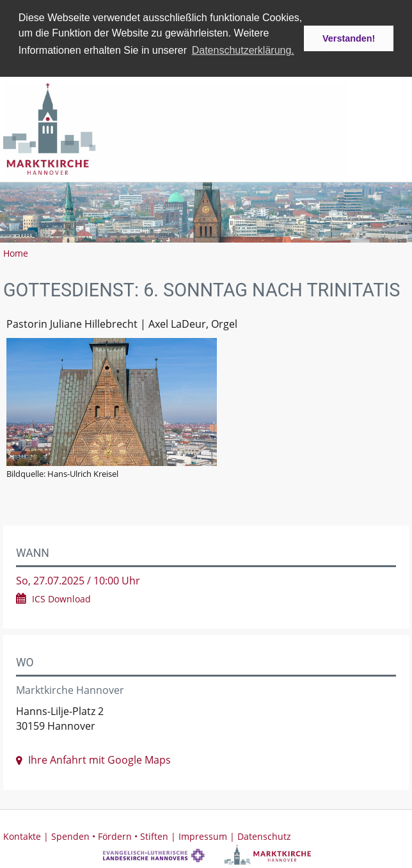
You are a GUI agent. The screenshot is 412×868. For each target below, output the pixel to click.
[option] (206, 212)
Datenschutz (264, 836)
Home (16, 253)
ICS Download (61, 598)
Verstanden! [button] (349, 38)
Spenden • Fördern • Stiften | (115, 836)
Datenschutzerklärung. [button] (243, 50)
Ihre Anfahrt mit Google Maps (99, 759)
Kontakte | (27, 836)
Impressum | (208, 836)
